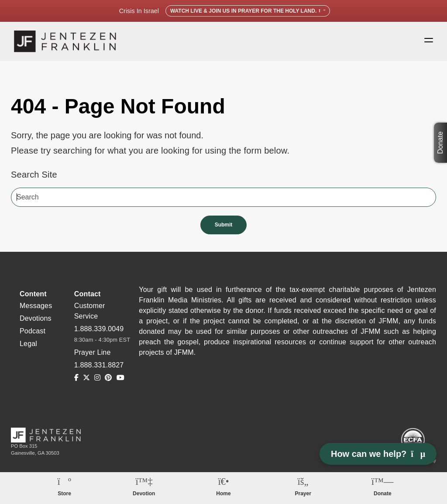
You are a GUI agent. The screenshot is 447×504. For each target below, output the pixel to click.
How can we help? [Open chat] (378, 454)
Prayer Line (93, 352)
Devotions (36, 318)
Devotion (144, 494)
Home (223, 494)
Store (64, 494)
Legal (28, 344)
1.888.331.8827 (99, 365)
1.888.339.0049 (99, 329)
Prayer (303, 494)
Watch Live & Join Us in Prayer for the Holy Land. (248, 11)
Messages (36, 306)
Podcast (33, 331)
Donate (440, 143)
